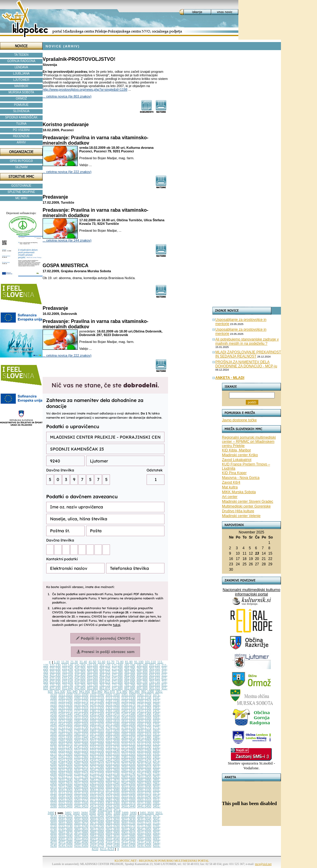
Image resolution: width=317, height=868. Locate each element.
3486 (101, 813)
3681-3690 (113, 823)
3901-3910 (128, 833)
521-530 (55, 679)
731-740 (67, 685)
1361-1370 (66, 711)
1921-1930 (66, 738)
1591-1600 (97, 721)
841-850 (80, 688)
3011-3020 (128, 787)
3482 (68, 813)
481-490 (130, 675)
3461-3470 (105, 810)
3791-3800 (66, 829)
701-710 (154, 682)
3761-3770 (128, 826)
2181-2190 (144, 747)
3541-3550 (113, 816)
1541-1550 (128, 718)
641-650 (80, 682)
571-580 (117, 679)
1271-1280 (144, 705)
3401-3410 (81, 806)
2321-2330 (144, 754)
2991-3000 (97, 787)
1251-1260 (113, 705)
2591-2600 (128, 767)
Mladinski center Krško (240, 455)
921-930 (60, 692)
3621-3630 (128, 820)
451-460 (93, 675)
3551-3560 (128, 816)
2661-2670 (128, 770)
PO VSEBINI (21, 130)
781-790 (130, 685)
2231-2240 (113, 751)
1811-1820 (113, 731)
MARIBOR (21, 86)
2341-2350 (66, 757)
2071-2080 (81, 744)
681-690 (130, 682)
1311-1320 (97, 708)
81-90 (129, 662)
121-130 (55, 665)
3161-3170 (144, 793)
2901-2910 (66, 783)
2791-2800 (113, 777)
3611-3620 (113, 820)
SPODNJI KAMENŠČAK (21, 117)
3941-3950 (81, 836)
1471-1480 (128, 715)
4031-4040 (113, 839)
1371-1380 (81, 711)
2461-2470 (144, 761)
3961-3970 (113, 836)
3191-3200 (81, 797)
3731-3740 (81, 826)
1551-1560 (144, 718)
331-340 (67, 672)
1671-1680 (113, 724)
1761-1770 (144, 728)
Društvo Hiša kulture (238, 511)
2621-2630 (66, 770)
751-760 (93, 685)
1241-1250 (97, 705)
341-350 (80, 672)
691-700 (142, 682)
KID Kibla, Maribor (236, 450)
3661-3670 (81, 823)
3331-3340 (81, 803)
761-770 (105, 685)
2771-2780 (81, 777)
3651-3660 (66, 823)
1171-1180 (97, 701)
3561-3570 (144, 816)
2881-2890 (144, 780)
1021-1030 (81, 695)
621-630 (55, 682)
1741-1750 (113, 728)
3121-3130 (81, 793)
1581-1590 (81, 721)
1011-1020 (66, 695)
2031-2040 (128, 741)
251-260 (93, 669)
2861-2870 (113, 780)
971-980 (122, 692)
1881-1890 (113, 734)
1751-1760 (128, 728)
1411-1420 (144, 711)
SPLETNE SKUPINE (21, 192)
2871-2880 (128, 780)
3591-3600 (81, 820)
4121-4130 (144, 843)
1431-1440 (66, 715)
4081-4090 (81, 843)
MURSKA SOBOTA (21, 92)
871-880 (117, 688)
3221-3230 (128, 797)
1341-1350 (144, 708)
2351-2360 (81, 757)
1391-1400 (113, 711)
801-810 (154, 685)
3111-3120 (66, 793)
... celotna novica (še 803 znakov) (67, 96)
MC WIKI (21, 198)
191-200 (142, 665)
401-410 (154, 672)
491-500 (142, 675)
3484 (84, 813)
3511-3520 (66, 816)
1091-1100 (81, 698)
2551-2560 (66, 767)
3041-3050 (66, 790)
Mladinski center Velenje (241, 516)
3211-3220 (113, 797)
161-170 (105, 665)
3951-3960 (97, 836)
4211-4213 (107, 849)
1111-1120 (113, 698)
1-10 (57, 662)
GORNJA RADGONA (21, 61)
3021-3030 (144, 787)
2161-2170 (113, 747)
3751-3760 (113, 826)
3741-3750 (97, 826)
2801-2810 (128, 777)
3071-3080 (113, 790)
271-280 (117, 669)
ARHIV (21, 142)
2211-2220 (81, 751)
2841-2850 (81, 780)
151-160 (93, 665)
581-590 (130, 679)
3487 (109, 813)
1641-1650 (66, 724)
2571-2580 (97, 767)
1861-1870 (81, 734)
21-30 (74, 662)
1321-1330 (113, 708)
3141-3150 (113, 793)
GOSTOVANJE (21, 186)
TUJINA (21, 124)
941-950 (84, 692)
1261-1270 (128, 705)
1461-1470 (113, 715)
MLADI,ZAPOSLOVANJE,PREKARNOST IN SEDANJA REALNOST (248, 354)
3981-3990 (144, 836)
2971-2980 (66, 787)
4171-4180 (113, 846)
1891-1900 (128, 734)
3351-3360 (113, 803)
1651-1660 (81, 724)
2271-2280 (66, 754)
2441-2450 (113, 761)
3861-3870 (66, 833)
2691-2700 (66, 774)
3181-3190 (66, 797)
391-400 (142, 672)
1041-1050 (113, 695)
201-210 (154, 665)
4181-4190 (128, 846)
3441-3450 (144, 806)
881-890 (130, 688)
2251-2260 (144, 751)
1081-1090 (66, 698)
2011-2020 (97, 741)
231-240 (67, 669)
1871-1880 (97, 734)
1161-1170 (81, 701)
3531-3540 (97, 816)
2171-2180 (128, 747)
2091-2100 (113, 744)
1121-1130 (128, 698)
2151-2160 (97, 747)
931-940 (72, 692)
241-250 (80, 669)
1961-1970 (128, 738)
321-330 (55, 672)
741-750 (80, 685)
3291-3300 (128, 800)
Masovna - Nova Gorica (241, 478)
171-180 (117, 665)
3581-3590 (66, 820)
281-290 (130, 669)
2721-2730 (113, 774)
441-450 (80, 675)
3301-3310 (144, 800)
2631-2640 (81, 770)
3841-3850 (144, 829)
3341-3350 (97, 803)
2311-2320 (128, 754)
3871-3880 (81, 833)
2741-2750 (144, 774)
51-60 (102, 662)
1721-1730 (81, 728)
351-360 (93, 672)
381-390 (130, 672)
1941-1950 (97, 738)
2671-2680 (144, 770)
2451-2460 (128, 761)
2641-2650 (97, 770)
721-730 (55, 685)
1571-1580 (66, 721)
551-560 (93, 679)
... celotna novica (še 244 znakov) (67, 240)
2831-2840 (66, 780)
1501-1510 (66, 718)
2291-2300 (97, 754)
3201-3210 (97, 797)
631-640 (67, 682)
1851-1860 (66, 734)
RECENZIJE (21, 136)
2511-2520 (113, 764)
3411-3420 (97, 806)
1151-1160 (66, 701)
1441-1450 (81, 715)
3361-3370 (128, 803)
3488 (117, 813)
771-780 (117, 685)
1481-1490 (144, 715)
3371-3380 (144, 803)
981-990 (134, 692)
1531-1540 (113, 718)
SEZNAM (21, 167)
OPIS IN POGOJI (21, 161)
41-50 (92, 662)
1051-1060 (128, 695)
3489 (125, 813)
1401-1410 (128, 711)
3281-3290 (113, 800)
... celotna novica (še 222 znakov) (67, 172)
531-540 (67, 679)
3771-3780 (144, 826)
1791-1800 (81, 731)
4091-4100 (97, 843)
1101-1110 (97, 698)
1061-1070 (144, 695)
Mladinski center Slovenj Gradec (248, 502)
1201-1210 (144, 701)
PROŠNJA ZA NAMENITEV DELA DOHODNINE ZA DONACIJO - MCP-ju (246, 364)
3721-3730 (66, 826)
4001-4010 (66, 839)
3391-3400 (66, 806)
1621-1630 (144, 721)
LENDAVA (21, 67)
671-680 (117, 682)
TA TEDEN (21, 55)
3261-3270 (81, 800)
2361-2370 (97, 757)
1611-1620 (128, 721)
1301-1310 (81, 708)
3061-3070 (97, 790)
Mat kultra (230, 487)
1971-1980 (144, 738)
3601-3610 (97, 820)
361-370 (105, 672)
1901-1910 (144, 734)
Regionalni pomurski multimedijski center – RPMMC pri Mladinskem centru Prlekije (249, 442)
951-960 (97, 692)
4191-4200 (144, 846)
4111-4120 (128, 843)
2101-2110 (128, 744)
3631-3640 (144, 820)
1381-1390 (97, 711)
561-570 (105, 679)
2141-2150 (81, 747)
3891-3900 (113, 833)
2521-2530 (128, 764)
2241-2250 (128, 751)
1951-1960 (113, 738)
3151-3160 (128, 793)
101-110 (150, 662)
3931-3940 (66, 836)
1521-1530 (97, 718)
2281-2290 (81, 754)
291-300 (142, 669)
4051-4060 (144, 839)
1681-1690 (128, 724)
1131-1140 (144, 698)
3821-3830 (113, 829)
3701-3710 (144, 823)
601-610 (154, 679)
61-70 (111, 662)
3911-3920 (144, 833)
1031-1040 (97, 695)
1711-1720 (66, 728)
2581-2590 (113, 767)
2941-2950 (128, 783)
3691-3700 (128, 823)
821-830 (55, 688)
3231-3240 (144, 797)
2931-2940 (113, 783)
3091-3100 (144, 790)
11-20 (65, 662)
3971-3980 (128, 836)
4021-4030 (97, 839)
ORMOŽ (21, 99)
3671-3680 (97, 823)
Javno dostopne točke (239, 420)
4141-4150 (66, 846)
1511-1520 (81, 718)
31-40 (83, 662)
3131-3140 (97, 793)
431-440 (67, 675)
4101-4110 (113, 843)
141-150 (80, 665)
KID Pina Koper (234, 473)
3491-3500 (147, 813)
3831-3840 (128, 829)
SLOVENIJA (21, 111)
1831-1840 (144, 731)
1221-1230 (66, 705)
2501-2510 (97, 764)
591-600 (142, 679)
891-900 (142, 688)
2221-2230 (97, 751)
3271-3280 (97, 800)
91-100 (139, 662)
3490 (133, 813)
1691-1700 (144, 724)
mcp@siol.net (263, 864)
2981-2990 (81, 787)
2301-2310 (113, 754)
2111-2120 (144, 744)
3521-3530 (81, 816)
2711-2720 (97, 774)
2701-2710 (81, 774)
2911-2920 (81, 783)
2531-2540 (144, 764)
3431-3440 (128, 806)
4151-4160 (81, 846)
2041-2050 (144, 741)
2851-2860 (97, 780)
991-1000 (147, 692)
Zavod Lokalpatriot (237, 460)
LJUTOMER (21, 80)
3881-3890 (97, 833)
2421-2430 (81, 761)
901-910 (154, 688)
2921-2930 (97, 783)
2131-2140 (66, 747)
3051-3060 (81, 790)
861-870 (105, 688)
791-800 (142, 685)
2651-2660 (113, 770)
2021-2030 (113, 741)
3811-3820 (97, 829)
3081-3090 (128, 790)
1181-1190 (113, 701)
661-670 (105, 682)
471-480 (117, 675)
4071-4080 (66, 843)
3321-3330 (66, 803)
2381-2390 (128, 757)
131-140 (67, 665)
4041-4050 (128, 839)
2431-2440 (97, 761)
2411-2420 (66, 761)
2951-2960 (144, 783)
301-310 (154, 669)
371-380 (117, 672)
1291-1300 (66, 708)
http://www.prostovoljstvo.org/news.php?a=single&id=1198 (85, 89)
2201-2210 (66, 751)
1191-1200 (128, 701)
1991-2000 (66, 741)
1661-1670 (97, 724)
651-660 (93, 682)
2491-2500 (81, 764)
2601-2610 (144, 767)
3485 (93, 813)
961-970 (109, 692)
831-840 (67, 688)
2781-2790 (97, 777)
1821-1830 (128, 731)
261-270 (105, 669)
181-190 (130, 665)
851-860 (93, 688)
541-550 (80, 679)
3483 (76, 813)
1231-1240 (81, 705)
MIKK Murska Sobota (239, 492)
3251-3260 (66, 800)
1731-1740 (97, 728)
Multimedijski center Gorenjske (246, 506)
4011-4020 (81, 839)
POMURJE (21, 105)
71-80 (120, 662)
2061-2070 (66, 744)
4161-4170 (97, 846)
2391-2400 (144, 757)
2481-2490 (66, 764)
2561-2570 (81, 767)
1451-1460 (97, 715)
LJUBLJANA (21, 74)
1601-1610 (113, 721)
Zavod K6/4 (231, 482)
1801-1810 (97, 731)
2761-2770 (66, 777)
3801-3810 (81, 829)
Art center (230, 497)
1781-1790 (66, 731)
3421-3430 (113, 806)
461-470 (105, 675)
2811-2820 (144, 777)
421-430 (55, 675)
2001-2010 (81, 741)
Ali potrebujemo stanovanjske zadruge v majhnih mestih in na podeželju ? (247, 341)
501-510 (154, 675)
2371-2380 (113, 757)
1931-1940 (81, 738)
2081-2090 (97, 744)
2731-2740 (128, 774)
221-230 (55, 669)
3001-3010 (113, 787)
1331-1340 (128, 708)
